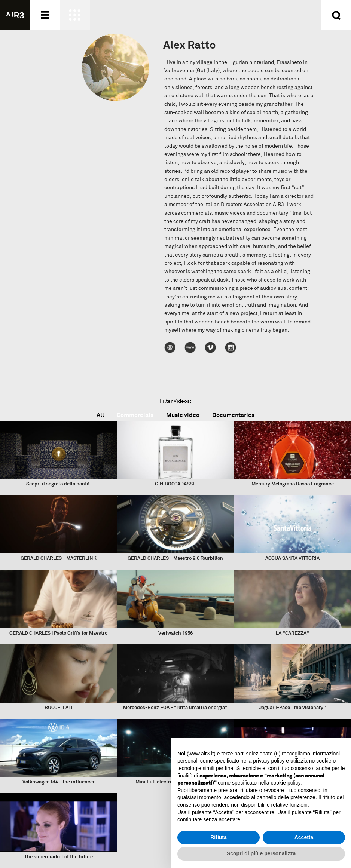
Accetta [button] (304, 837)
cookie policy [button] (286, 783)
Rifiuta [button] (219, 837)
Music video (183, 415)
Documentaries (233, 415)
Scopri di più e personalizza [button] (261, 853)
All (100, 415)
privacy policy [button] (269, 761)
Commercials (135, 415)
